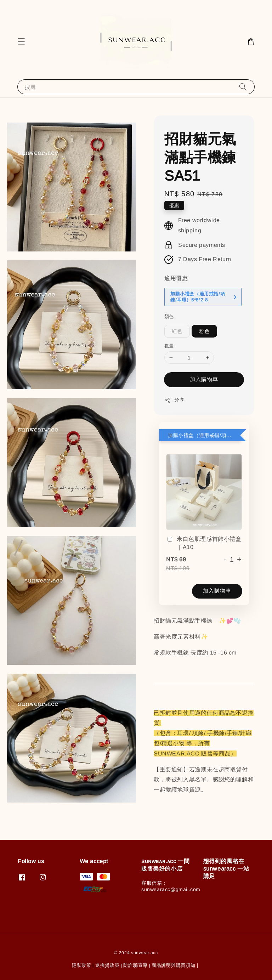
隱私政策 (82, 965)
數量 (169, 346)
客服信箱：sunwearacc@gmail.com (171, 886)
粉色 (204, 331)
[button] (21, 42)
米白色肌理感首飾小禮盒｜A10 (204, 543)
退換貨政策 (107, 965)
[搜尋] (243, 87)
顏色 (169, 316)
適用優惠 (176, 278)
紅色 (177, 331)
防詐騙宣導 (135, 965)
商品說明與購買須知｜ (176, 965)
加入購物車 (204, 379)
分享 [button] (174, 400)
